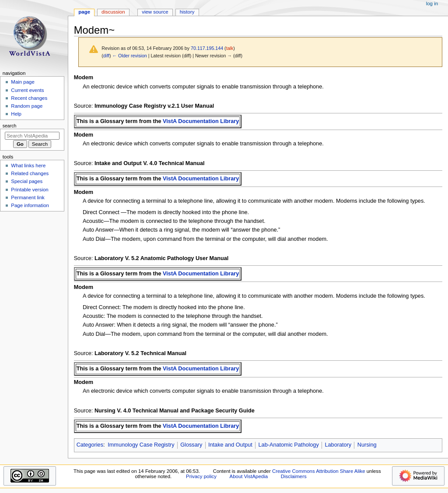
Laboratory (338, 445)
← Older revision (129, 56)
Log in (432, 4)
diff (106, 56)
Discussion (113, 12)
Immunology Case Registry (141, 445)
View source (155, 12)
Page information (30, 205)
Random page (27, 106)
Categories (90, 445)
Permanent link (28, 197)
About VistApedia (249, 476)
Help (16, 114)
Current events (27, 90)
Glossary (191, 445)
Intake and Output (230, 445)
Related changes (30, 173)
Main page (23, 82)
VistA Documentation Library (201, 121)
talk (230, 48)
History (187, 12)
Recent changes (29, 98)
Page (84, 12)
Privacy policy (201, 476)
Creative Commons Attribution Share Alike (319, 471)
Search (10, 126)
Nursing (367, 445)
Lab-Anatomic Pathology (289, 445)
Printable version (30, 190)
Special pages (27, 181)
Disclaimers (294, 476)
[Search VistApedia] (32, 136)
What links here (28, 166)
